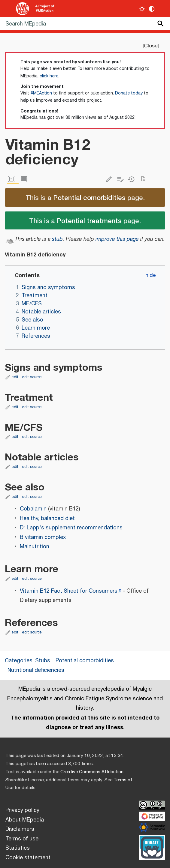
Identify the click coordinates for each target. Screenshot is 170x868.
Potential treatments (89, 220)
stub (57, 239)
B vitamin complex (43, 537)
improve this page (117, 239)
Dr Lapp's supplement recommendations (71, 528)
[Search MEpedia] (85, 24)
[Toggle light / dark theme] (142, 9)
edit (15, 377)
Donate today (129, 93)
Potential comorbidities (89, 197)
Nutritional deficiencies (36, 670)
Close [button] (151, 46)
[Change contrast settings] (152, 9)
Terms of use (22, 839)
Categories (19, 661)
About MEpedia (25, 820)
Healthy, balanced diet (47, 519)
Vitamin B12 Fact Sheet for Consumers (69, 591)
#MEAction (41, 93)
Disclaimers (20, 829)
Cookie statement (28, 858)
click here (49, 76)
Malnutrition (35, 547)
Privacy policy (22, 810)
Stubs (43, 661)
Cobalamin (33, 509)
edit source (32, 377)
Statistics (18, 848)
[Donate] (152, 847)
